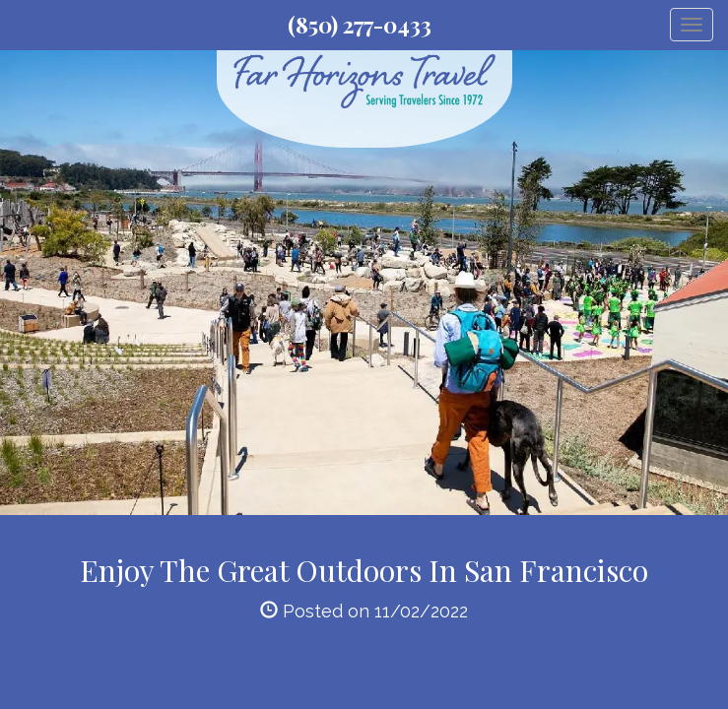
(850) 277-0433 (360, 25)
